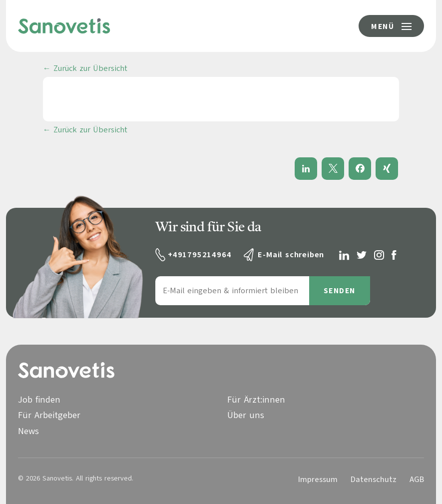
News (28, 431)
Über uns (246, 415)
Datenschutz (374, 480)
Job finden (39, 400)
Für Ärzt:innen (256, 400)
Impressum (318, 480)
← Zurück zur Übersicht (85, 68)
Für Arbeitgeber (49, 415)
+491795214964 (200, 255)
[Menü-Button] (391, 26)
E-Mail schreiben (291, 255)
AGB (417, 480)
